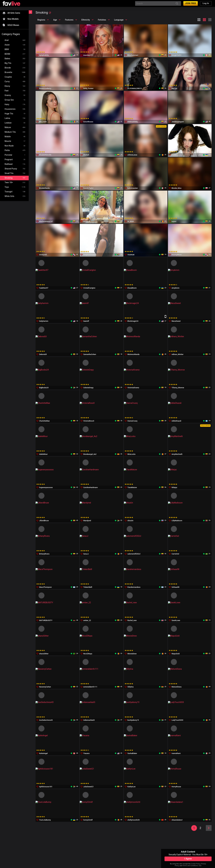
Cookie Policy (196, 864)
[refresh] (50, 13)
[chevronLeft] (30, 12)
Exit (200, 866)
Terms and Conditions (190, 866)
